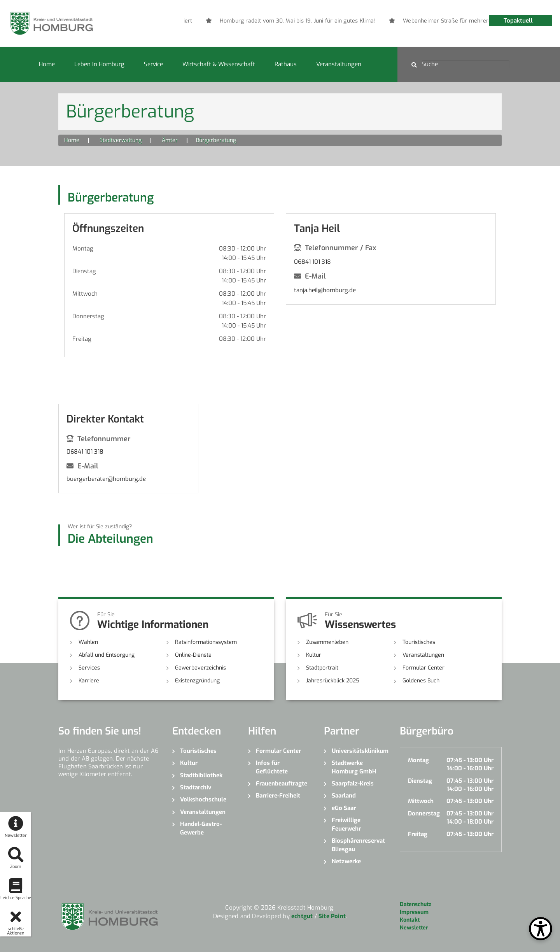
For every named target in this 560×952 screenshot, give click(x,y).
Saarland (344, 796)
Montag (83, 249)
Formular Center (423, 668)
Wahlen (88, 642)
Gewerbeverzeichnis (200, 668)
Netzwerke (346, 861)
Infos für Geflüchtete (272, 767)
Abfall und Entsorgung (107, 655)
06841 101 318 (312, 262)
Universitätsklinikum (360, 751)
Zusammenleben (327, 642)
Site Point (332, 916)
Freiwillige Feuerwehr (346, 824)
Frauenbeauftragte (282, 784)
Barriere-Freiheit (278, 796)
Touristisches (419, 642)
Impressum (414, 912)
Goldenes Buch (421, 681)
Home (47, 64)
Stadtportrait (322, 668)
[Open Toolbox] (541, 929)
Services (89, 668)
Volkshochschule (203, 799)
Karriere (89, 681)
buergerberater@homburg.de (106, 479)
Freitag (82, 339)
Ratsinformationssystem (206, 642)
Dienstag (84, 271)
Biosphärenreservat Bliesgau (358, 845)
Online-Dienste (193, 655)
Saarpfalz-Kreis (353, 784)
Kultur (314, 655)
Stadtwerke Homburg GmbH (354, 767)
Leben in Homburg (99, 64)
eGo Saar (344, 808)
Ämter (170, 140)
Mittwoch (85, 294)
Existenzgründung (197, 681)
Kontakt (410, 920)
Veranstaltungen (339, 64)
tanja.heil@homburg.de (325, 290)
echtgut (302, 916)
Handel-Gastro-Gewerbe (201, 828)
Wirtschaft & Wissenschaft (219, 64)
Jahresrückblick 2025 (333, 681)
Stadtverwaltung (121, 140)
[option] (345, 21)
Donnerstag (88, 316)
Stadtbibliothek (201, 775)
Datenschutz (416, 904)
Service (153, 64)
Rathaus (286, 64)
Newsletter (414, 928)
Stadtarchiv (196, 787)
